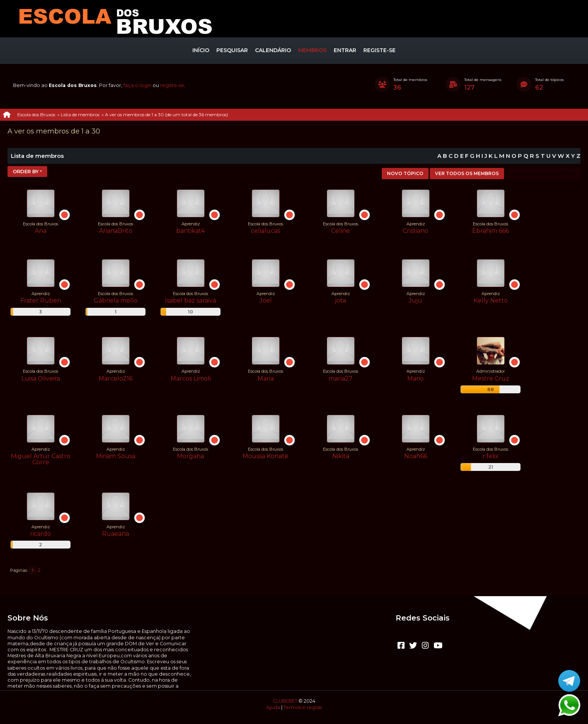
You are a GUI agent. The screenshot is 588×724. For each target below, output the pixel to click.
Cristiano (415, 231)
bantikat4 (190, 231)
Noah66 (416, 456)
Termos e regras (303, 707)
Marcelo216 (115, 378)
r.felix (491, 456)
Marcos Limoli (191, 378)
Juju (415, 301)
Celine (340, 231)
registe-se (172, 85)
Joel (266, 301)
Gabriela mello (116, 301)
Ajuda (273, 707)
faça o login (137, 85)
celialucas (265, 231)
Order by (26, 171)
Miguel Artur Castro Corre (41, 459)
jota (340, 301)
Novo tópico (405, 173)
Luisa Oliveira (41, 378)
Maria (266, 378)
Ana (41, 231)
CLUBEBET (285, 701)
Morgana (190, 456)
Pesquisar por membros (543, 173)
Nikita (341, 456)
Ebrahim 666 (490, 231)
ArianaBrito (116, 231)
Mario (415, 378)
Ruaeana (115, 534)
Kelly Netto (491, 301)
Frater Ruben (41, 301)
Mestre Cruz (491, 378)
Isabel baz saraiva (190, 301)
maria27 (340, 378)
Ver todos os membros (467, 173)
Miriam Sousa (116, 456)
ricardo (40, 534)
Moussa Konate (265, 456)
